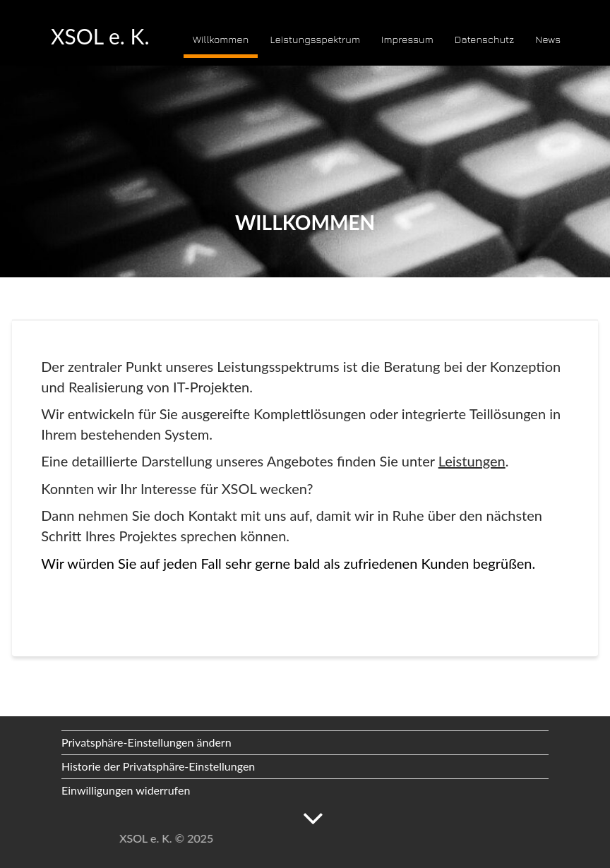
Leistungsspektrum (315, 39)
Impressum (407, 39)
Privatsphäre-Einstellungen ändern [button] (146, 742)
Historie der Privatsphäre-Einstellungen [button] (158, 766)
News (548, 39)
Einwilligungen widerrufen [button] (126, 790)
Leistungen (472, 461)
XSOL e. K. (100, 36)
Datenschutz (484, 39)
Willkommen (221, 39)
